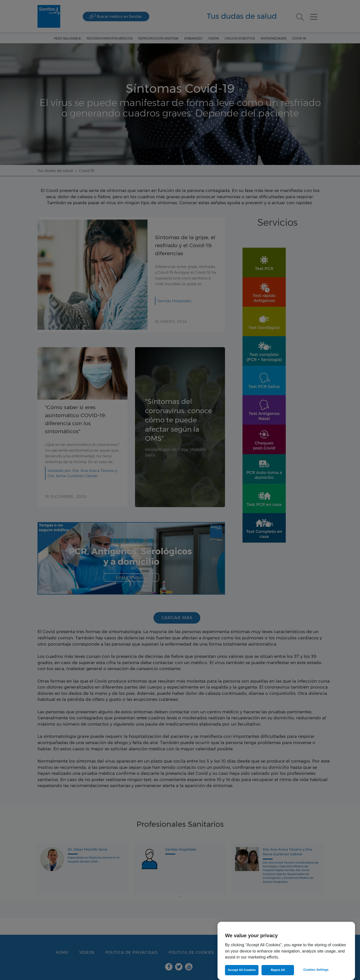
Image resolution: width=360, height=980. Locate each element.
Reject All (278, 970)
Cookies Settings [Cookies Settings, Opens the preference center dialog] (316, 970)
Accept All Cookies (242, 970)
